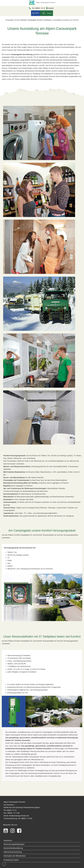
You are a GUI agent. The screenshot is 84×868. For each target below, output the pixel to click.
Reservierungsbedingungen (14, 844)
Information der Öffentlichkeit (15, 856)
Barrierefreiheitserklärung (13, 848)
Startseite (23, 20)
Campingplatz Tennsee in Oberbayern (40, 20)
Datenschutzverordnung (13, 852)
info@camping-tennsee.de (19, 816)
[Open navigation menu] (44, 13)
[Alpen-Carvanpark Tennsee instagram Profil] (13, 831)
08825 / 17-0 (12, 810)
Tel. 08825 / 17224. (25, 818)
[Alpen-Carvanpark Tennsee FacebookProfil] (20, 831)
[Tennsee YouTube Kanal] (7, 831)
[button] (4, 864)
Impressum (8, 840)
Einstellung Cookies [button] (11, 860)
